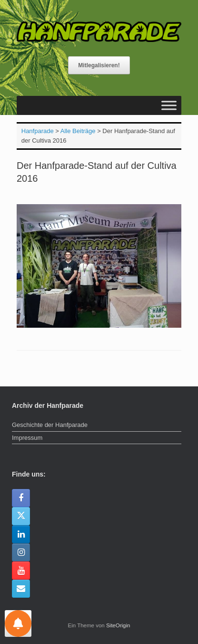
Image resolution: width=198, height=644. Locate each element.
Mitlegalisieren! (99, 65)
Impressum (27, 438)
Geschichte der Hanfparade (50, 425)
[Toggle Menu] (169, 105)
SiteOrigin (118, 625)
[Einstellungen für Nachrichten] (18, 623)
